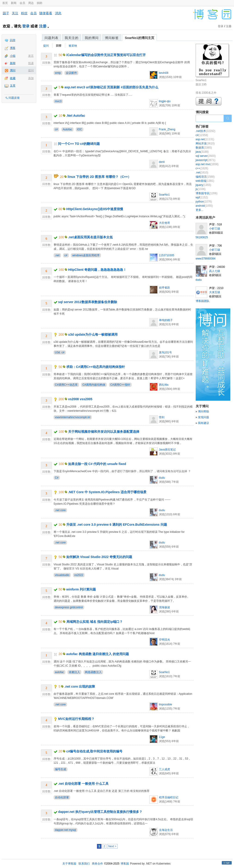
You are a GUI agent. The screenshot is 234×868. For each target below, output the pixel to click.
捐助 (40, 3)
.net (57, 255)
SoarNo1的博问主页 (140, 38)
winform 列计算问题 (81, 589)
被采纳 (73, 46)
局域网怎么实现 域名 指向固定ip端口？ (94, 622)
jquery (203, 185)
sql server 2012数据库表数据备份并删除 (87, 302)
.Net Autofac (76, 116)
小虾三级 (215, 229)
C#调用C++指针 (120, 385)
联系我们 (84, 864)
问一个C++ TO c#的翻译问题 (79, 144)
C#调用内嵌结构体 (94, 385)
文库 (13, 86)
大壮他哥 (164, 223)
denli (162, 162)
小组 (13, 56)
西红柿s (164, 385)
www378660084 (206, 259)
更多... (200, 210)
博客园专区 (207, 193)
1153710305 (167, 255)
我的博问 (92, 38)
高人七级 (215, 271)
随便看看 (46, 13)
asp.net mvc (207, 164)
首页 (5, 3)
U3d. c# (60, 352)
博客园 (125, 864)
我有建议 (204, 423)
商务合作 (97, 864)
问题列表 (52, 38)
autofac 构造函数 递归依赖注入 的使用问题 (98, 654)
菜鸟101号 (165, 352)
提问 (31, 70)
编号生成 (61, 769)
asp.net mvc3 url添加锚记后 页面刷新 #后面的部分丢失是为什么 (111, 87)
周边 (31, 3)
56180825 (202, 237)
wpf (202, 197)
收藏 (13, 78)
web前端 (205, 181)
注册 (43, 26)
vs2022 (79, 575)
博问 (13, 70)
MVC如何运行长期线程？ (76, 719)
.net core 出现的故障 (80, 686)
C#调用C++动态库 (66, 385)
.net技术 (205, 131)
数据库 (204, 148)
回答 (59, 46)
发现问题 (204, 417)
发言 (31, 56)
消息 (58, 13)
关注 (15, 13)
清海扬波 (164, 607)
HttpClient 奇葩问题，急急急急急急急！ (97, 270)
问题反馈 (14, 98)
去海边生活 (166, 830)
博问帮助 (204, 412)
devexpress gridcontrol (69, 607)
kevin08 (164, 73)
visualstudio (62, 575)
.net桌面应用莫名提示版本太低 (90, 237)
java (202, 152)
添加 (31, 78)
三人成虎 (164, 769)
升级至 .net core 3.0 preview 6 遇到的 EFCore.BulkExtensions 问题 (117, 525)
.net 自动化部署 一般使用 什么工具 (83, 784)
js (201, 189)
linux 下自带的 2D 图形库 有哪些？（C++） (99, 177)
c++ (202, 168)
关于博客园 (69, 864)
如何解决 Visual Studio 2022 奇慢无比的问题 (99, 557)
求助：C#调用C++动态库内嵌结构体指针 (96, 367)
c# (56, 129)
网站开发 (205, 143)
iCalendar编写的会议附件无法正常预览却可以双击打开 (106, 55)
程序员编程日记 (169, 797)
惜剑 (162, 417)
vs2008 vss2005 (80, 399)
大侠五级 (215, 292)
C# (57, 478)
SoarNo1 (164, 195)
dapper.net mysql (65, 830)
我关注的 (72, 38)
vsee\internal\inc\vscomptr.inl (73, 417)
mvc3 (58, 101)
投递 (31, 63)
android (204, 206)
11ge (162, 737)
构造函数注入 (93, 672)
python (204, 202)
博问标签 (112, 38)
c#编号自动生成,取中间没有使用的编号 (94, 751)
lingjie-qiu (165, 101)
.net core (60, 510)
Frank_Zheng (167, 129)
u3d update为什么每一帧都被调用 (93, 334)
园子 (6, 13)
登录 (26, 26)
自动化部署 (62, 797)
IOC (80, 129)
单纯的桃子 (166, 320)
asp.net (205, 139)
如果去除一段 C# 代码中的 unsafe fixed (97, 464)
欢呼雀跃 (164, 288)
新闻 (14, 3)
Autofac (68, 129)
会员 (22, 3)
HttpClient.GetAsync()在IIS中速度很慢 (95, 209)
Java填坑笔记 (167, 450)
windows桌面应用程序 (86, 255)
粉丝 (24, 13)
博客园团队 (203, 301)
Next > (112, 846)
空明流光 (164, 640)
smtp (58, 73)
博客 (13, 48)
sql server (206, 156)
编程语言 (205, 177)
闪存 (13, 40)
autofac (59, 672)
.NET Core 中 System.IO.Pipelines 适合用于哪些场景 (107, 492)
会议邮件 (71, 73)
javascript (205, 160)
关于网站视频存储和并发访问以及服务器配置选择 (104, 432)
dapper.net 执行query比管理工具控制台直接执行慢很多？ (100, 812)
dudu (162, 478)
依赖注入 (74, 672)
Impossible (166, 704)
